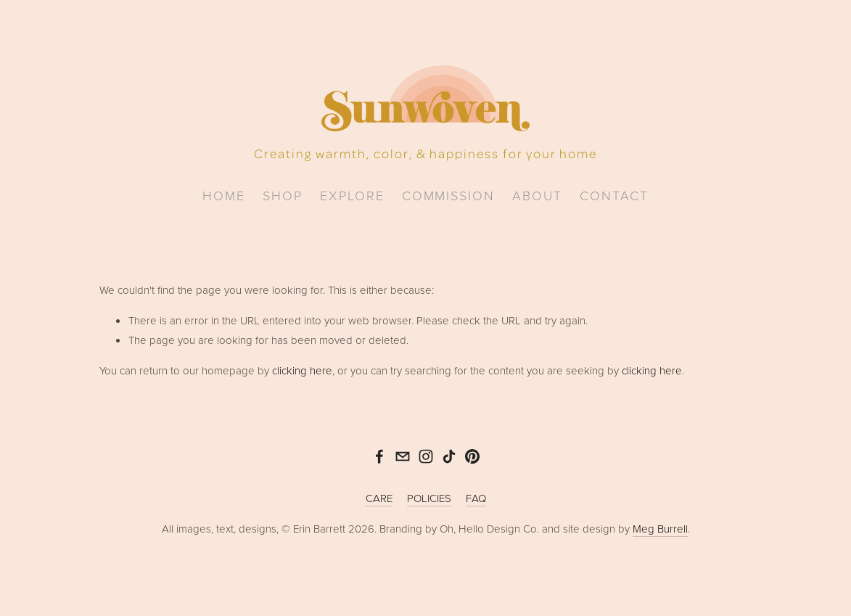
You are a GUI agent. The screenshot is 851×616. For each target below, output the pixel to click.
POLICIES (429, 498)
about (537, 195)
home (224, 195)
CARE (379, 498)
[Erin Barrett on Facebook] (379, 456)
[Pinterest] (472, 456)
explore (352, 195)
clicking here (302, 370)
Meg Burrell (660, 529)
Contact (614, 195)
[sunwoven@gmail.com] (403, 456)
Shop (283, 195)
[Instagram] (426, 456)
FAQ (476, 498)
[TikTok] (449, 456)
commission (449, 195)
